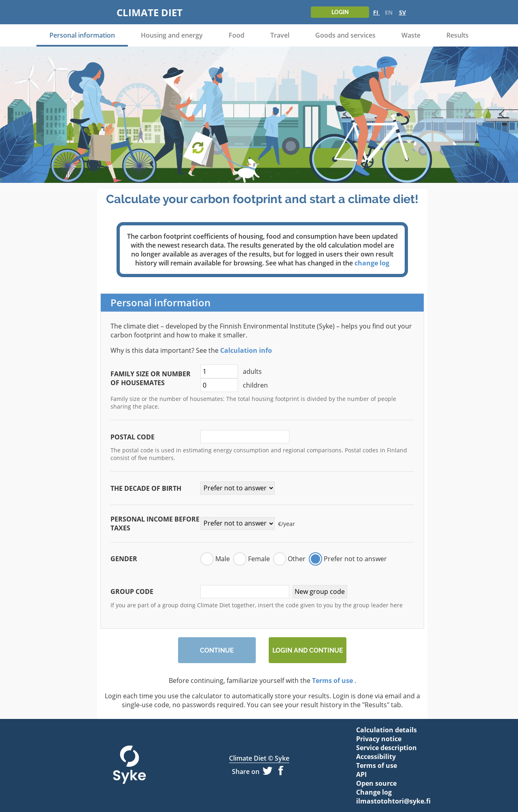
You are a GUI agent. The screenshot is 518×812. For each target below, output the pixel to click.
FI (377, 12)
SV (402, 12)
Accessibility (376, 757)
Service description (386, 748)
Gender (124, 559)
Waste (411, 35)
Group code (132, 592)
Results (457, 35)
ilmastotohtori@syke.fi (388, 801)
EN (390, 12)
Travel (280, 35)
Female (259, 559)
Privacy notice (379, 739)
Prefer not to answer (355, 559)
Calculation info (246, 350)
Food (237, 35)
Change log (374, 792)
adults (231, 371)
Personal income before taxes (155, 524)
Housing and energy (172, 35)
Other (297, 559)
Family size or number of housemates (151, 378)
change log (372, 263)
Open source (376, 783)
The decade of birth (146, 488)
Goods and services (345, 35)
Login (340, 12)
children (234, 385)
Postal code (133, 437)
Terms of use (332, 681)
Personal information (82, 35)
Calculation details (386, 730)
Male (223, 559)
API (361, 774)
